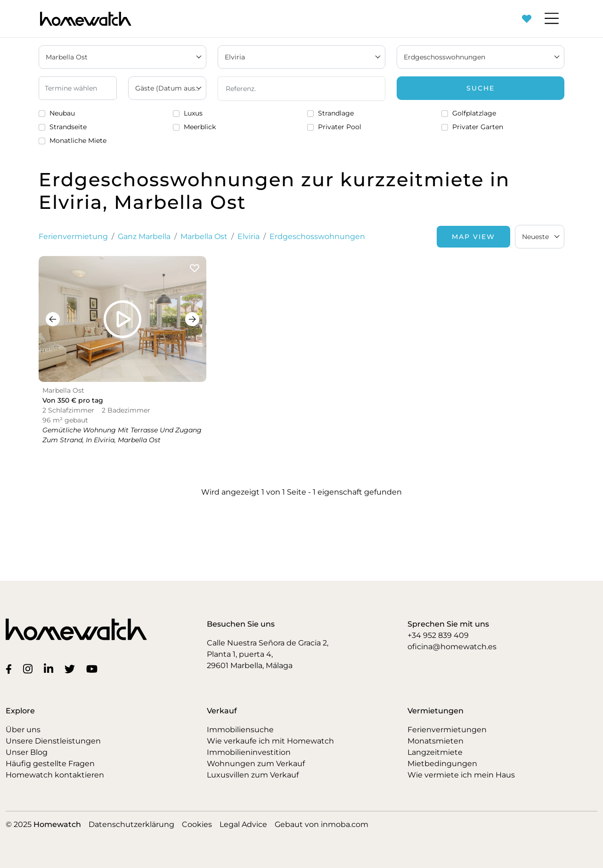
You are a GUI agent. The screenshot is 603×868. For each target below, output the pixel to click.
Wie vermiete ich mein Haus (461, 775)
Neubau (62, 113)
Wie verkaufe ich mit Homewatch (270, 741)
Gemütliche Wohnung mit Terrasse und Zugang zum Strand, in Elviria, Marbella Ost (122, 435)
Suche (481, 88)
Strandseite (68, 127)
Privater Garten (478, 127)
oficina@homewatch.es (452, 647)
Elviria (249, 236)
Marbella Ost (204, 236)
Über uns (23, 730)
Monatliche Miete (78, 141)
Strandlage (336, 113)
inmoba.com (345, 824)
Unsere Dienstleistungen (53, 741)
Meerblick (200, 127)
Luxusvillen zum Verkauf (253, 775)
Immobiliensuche (240, 730)
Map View (473, 237)
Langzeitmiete (435, 752)
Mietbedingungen (442, 764)
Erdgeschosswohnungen (317, 236)
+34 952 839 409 (438, 635)
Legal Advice (243, 824)
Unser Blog (27, 752)
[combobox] (540, 237)
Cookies (197, 824)
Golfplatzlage (474, 113)
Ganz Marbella (144, 236)
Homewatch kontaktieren (55, 775)
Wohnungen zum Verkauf (256, 764)
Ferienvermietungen (447, 730)
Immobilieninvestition (249, 752)
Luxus (193, 113)
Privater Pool (340, 127)
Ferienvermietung (73, 236)
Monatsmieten (436, 741)
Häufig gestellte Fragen (50, 764)
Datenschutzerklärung (131, 824)
